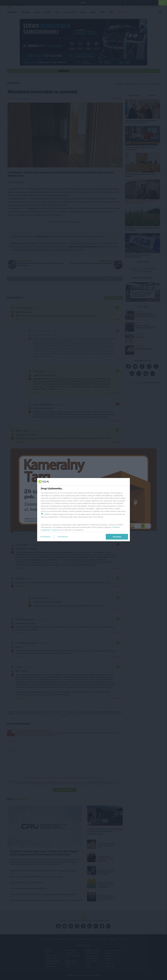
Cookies (55, 530)
